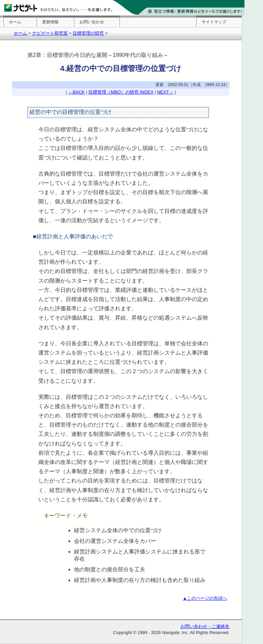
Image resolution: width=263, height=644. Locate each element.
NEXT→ (165, 92)
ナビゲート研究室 (50, 33)
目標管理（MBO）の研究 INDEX (121, 92)
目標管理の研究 (88, 33)
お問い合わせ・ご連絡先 (205, 626)
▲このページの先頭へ (205, 598)
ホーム (15, 22)
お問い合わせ (92, 22)
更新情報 (50, 22)
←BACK (76, 92)
